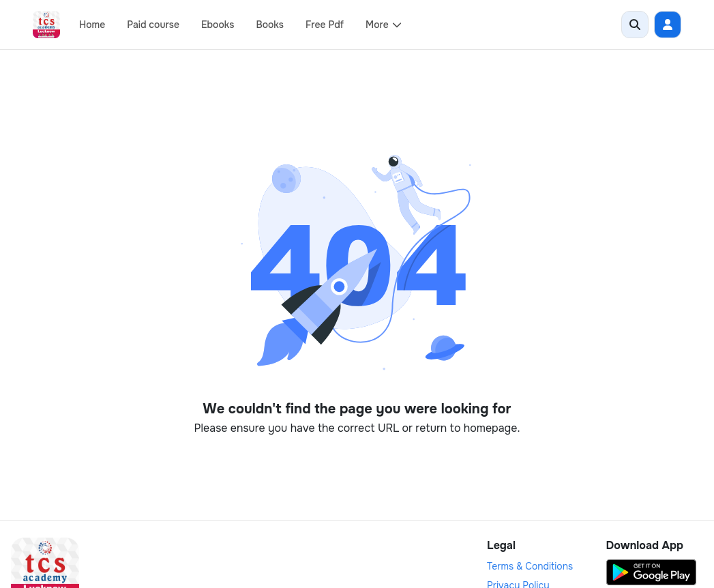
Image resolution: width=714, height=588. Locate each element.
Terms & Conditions (530, 566)
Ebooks (218, 25)
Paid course (153, 25)
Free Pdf (325, 25)
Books (270, 25)
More (384, 25)
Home (92, 25)
